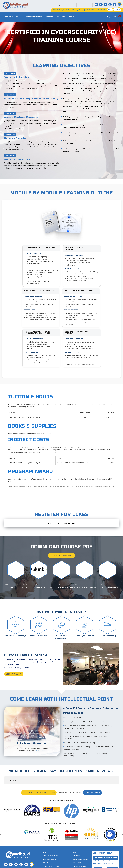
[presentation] (5, 802)
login (114, 17)
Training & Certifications (51, 856)
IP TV (74, 5)
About (71, 17)
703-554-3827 (40, 751)
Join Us (117, 10)
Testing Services (78, 860)
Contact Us (66, 5)
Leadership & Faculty (50, 849)
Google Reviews (92, 783)
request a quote (14, 674)
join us (112, 859)
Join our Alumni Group (70, 783)
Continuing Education (34, 17)
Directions (76, 846)
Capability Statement (50, 867)
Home (45, 842)
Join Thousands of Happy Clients (39, 783)
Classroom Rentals (49, 863)
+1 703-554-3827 (50, 5)
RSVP (110, 10)
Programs (7, 17)
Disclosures (77, 863)
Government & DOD (85, 5)
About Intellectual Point (51, 846)
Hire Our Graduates (79, 856)
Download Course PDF (62, 555)
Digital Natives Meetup (80, 849)
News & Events (78, 853)
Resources (61, 17)
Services (49, 17)
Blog (74, 842)
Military (18, 17)
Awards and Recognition (51, 860)
